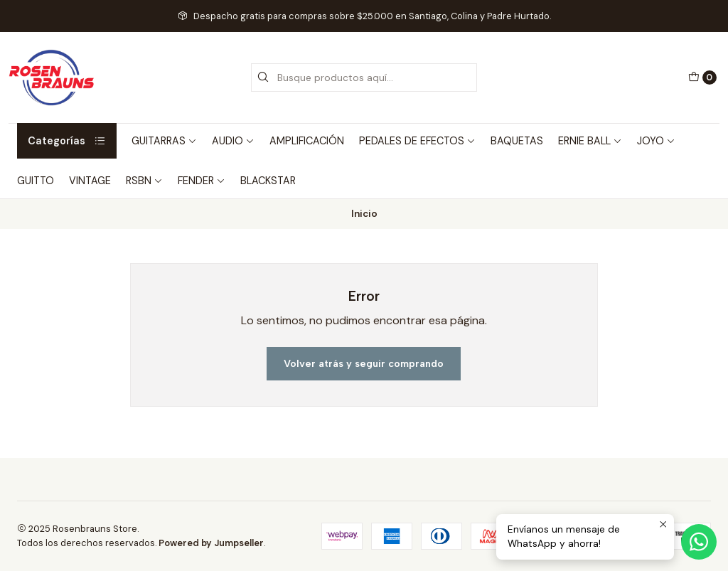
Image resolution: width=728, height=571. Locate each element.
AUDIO (233, 141)
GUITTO (36, 181)
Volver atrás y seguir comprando (364, 363)
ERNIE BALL (590, 141)
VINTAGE (90, 181)
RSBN (144, 181)
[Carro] (702, 78)
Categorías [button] (67, 141)
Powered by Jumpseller (211, 543)
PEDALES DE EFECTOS (417, 141)
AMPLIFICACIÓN (307, 141)
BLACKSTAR (268, 181)
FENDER (202, 181)
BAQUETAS (517, 141)
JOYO (656, 141)
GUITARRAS (164, 141)
